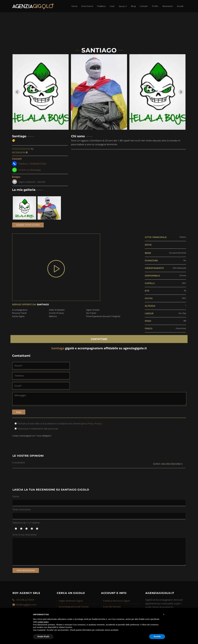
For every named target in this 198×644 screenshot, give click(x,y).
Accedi (180, 6)
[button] (164, 614)
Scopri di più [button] (43, 636)
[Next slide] (181, 92)
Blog (133, 6)
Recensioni (168, 6)
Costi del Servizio (112, 606)
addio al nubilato (57, 310)
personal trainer (20, 313)
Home (74, 6)
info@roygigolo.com (26, 604)
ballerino (53, 317)
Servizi (123, 6)
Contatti (144, 6)
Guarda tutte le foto (28, 225)
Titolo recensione (22, 509)
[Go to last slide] (17, 92)
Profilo (155, 6)
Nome (16, 496)
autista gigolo (18, 317)
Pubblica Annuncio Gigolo (117, 600)
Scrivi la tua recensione (25, 534)
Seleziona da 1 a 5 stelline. (26, 522)
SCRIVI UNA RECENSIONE (168, 463)
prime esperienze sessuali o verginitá (103, 317)
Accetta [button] (157, 636)
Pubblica (101, 6)
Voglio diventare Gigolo (71, 600)
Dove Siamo (87, 6)
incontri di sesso (57, 313)
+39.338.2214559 (25, 599)
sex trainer (91, 313)
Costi (112, 6)
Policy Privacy (94, 423)
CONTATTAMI (99, 338)
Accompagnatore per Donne (74, 606)
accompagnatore (20, 310)
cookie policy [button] (43, 622)
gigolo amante (93, 310)
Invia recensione (26, 570)
